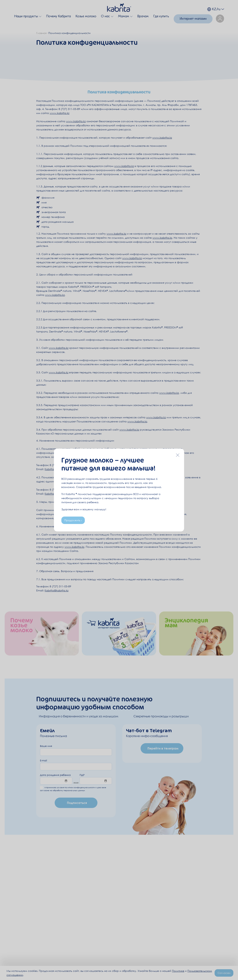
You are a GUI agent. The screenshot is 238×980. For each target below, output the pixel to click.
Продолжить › (73, 520)
